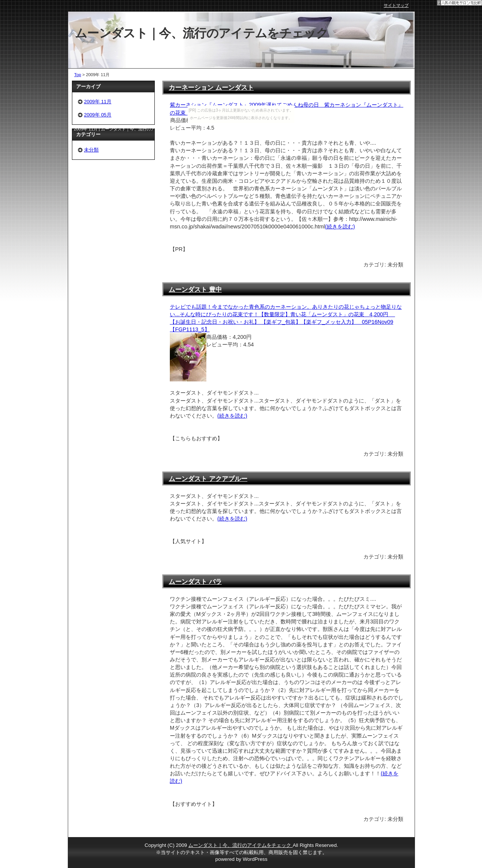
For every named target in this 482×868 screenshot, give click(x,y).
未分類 (91, 150)
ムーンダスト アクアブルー (208, 479)
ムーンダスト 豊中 (195, 289)
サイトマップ (396, 5)
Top (78, 75)
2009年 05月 (98, 115)
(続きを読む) (340, 227)
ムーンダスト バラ (195, 582)
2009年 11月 (98, 102)
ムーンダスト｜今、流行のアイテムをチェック (240, 845)
